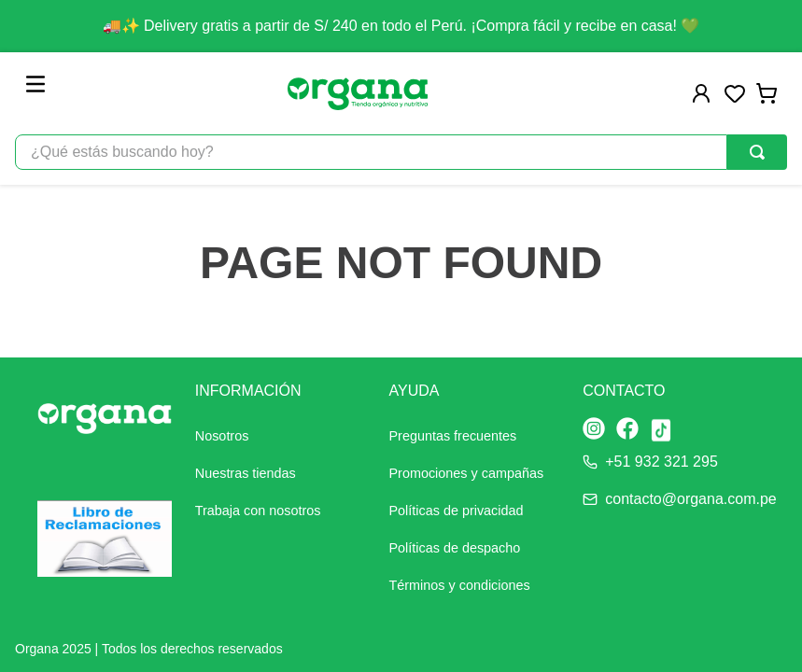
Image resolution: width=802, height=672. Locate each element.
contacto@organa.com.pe (690, 499)
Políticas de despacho (455, 548)
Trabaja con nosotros (258, 511)
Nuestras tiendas (246, 473)
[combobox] (401, 152)
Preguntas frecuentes (453, 436)
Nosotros (222, 436)
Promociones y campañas (467, 473)
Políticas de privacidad (457, 511)
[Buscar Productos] (757, 152)
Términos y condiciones (460, 585)
